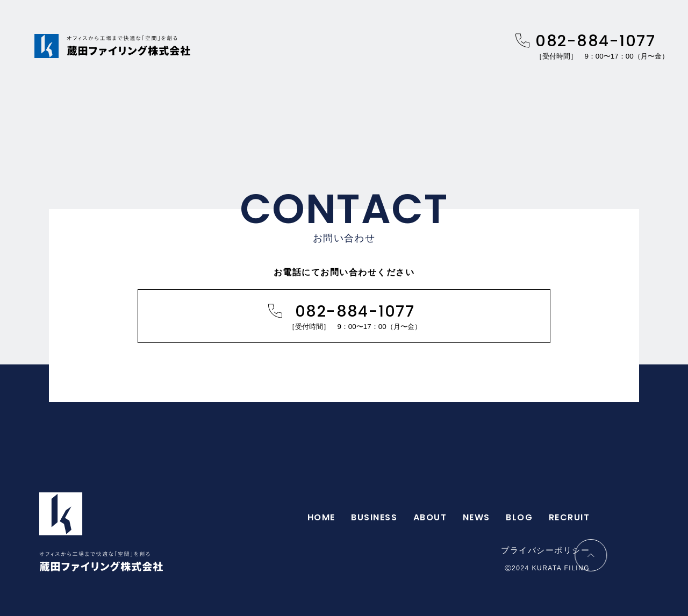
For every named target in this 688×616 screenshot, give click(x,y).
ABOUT (430, 517)
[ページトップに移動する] (639, 555)
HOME (321, 517)
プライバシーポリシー (545, 550)
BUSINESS (374, 517)
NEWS (476, 517)
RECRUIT (569, 517)
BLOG (519, 517)
